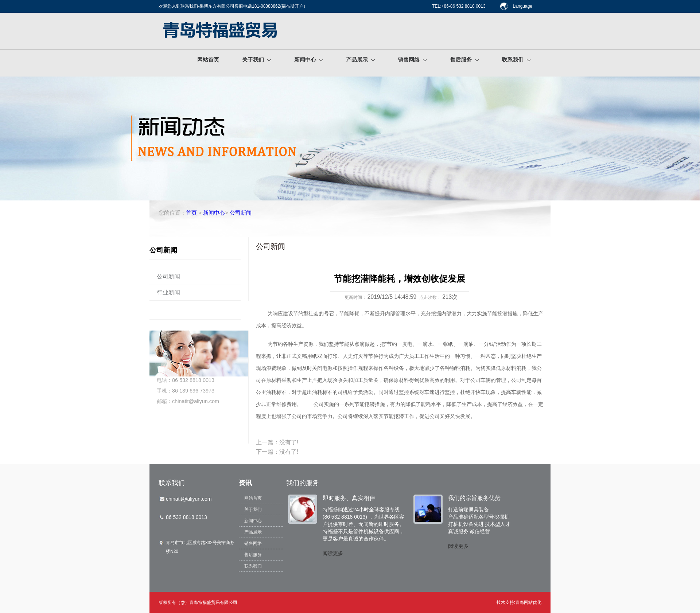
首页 (191, 213)
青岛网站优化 (528, 602)
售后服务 (464, 60)
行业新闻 (168, 292)
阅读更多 (333, 553)
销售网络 (412, 60)
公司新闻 (241, 213)
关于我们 (256, 60)
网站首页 (208, 60)
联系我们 (516, 60)
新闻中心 (309, 60)
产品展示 (360, 60)
